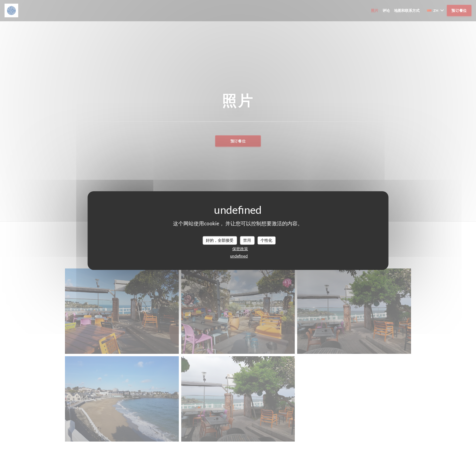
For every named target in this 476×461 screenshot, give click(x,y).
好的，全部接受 (220, 240)
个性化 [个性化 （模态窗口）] (266, 240)
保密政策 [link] (240, 248)
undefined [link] (239, 256)
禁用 (247, 240)
